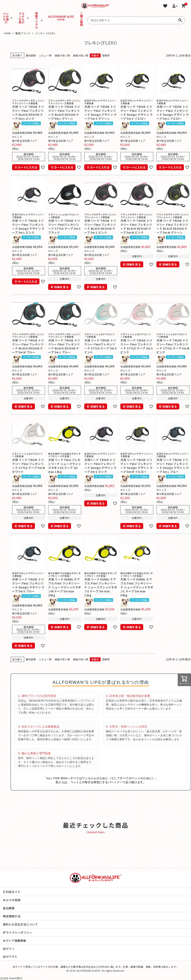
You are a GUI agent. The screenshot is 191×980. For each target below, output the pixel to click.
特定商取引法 (12, 916)
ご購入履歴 (82, 19)
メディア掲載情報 (15, 941)
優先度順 (31, 55)
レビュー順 (45, 55)
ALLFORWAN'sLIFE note (55, 18)
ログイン (9, 949)
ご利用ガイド (12, 892)
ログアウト (10, 957)
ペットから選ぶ (6, 18)
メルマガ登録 (12, 900)
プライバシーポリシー (18, 932)
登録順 (106, 55)
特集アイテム (37, 20)
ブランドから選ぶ (22, 18)
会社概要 (9, 908)
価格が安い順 (62, 55)
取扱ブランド (23, 33)
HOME (8, 33)
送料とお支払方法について (20, 924)
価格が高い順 (81, 55)
